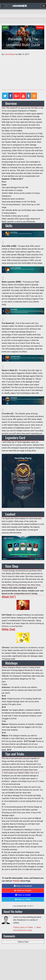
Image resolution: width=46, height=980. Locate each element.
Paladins (16, 881)
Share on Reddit (23, 895)
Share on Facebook (23, 886)
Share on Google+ (23, 890)
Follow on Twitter (23, 927)
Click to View (23, 942)
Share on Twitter (23, 899)
